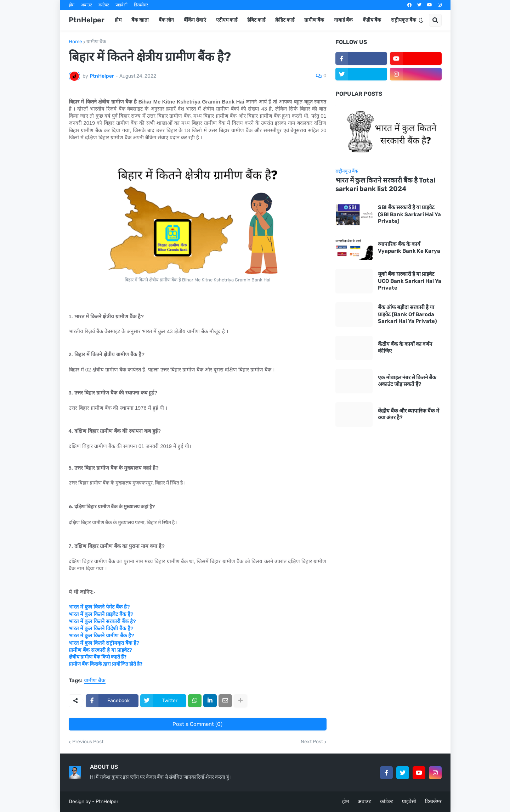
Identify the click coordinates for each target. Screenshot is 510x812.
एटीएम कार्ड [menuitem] (227, 20)
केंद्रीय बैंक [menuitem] (372, 20)
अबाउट (86, 5)
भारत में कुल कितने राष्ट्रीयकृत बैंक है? (104, 643)
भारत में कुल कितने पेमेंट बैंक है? (99, 607)
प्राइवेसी (121, 5)
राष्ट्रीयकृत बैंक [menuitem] (404, 20)
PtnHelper (87, 20)
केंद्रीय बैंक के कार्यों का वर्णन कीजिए (405, 348)
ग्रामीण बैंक (96, 42)
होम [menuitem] (118, 20)
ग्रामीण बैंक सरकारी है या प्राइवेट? (101, 650)
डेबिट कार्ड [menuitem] (256, 20)
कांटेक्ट (104, 5)
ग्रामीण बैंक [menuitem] (314, 20)
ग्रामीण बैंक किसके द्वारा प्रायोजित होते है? (106, 664)
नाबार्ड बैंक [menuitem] (343, 20)
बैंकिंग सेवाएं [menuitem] (195, 20)
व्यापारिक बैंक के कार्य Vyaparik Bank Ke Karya (409, 248)
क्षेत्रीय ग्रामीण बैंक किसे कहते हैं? (98, 657)
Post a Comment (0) (197, 724)
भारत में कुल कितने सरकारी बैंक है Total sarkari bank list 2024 (385, 185)
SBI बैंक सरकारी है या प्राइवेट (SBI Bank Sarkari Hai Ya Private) (409, 214)
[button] (421, 20)
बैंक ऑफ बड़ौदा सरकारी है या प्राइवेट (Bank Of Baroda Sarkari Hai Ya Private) (407, 314)
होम (72, 5)
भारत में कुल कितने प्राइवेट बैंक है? (101, 614)
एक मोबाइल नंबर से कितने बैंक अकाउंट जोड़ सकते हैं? (407, 381)
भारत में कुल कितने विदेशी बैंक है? (101, 628)
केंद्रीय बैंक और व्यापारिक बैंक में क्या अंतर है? (409, 414)
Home (75, 42)
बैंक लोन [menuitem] (166, 20)
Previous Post (88, 742)
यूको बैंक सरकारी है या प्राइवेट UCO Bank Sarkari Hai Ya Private (410, 281)
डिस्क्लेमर (141, 5)
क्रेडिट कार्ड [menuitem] (285, 20)
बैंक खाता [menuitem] (140, 20)
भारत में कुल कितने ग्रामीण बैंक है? (101, 635)
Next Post (312, 742)
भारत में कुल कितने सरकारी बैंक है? (102, 621)
